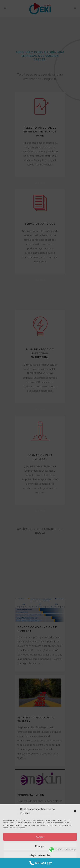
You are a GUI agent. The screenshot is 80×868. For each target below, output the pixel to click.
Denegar (40, 846)
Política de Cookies (30, 863)
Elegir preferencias (40, 855)
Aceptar (40, 837)
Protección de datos (49, 863)
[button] (75, 811)
